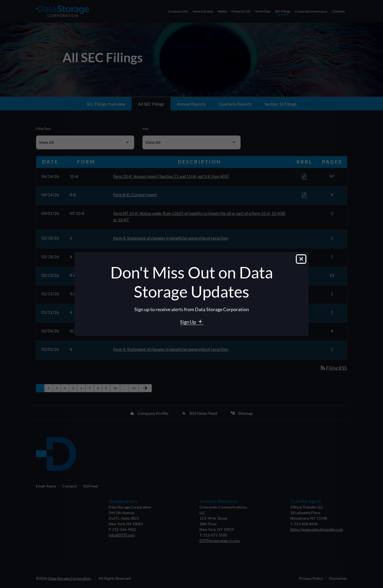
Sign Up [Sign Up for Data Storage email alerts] (188, 322)
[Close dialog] (301, 259)
